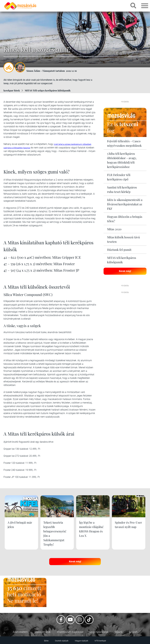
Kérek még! (125, 271)
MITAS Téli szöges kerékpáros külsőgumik (48, 90)
